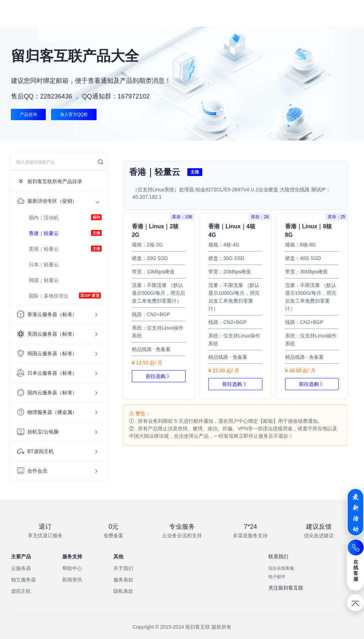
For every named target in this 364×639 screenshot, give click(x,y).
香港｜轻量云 (44, 233)
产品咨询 (28, 115)
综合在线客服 (281, 568)
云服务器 (21, 568)
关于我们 (123, 568)
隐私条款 (123, 591)
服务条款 (123, 580)
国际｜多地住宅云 (49, 296)
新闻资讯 (72, 580)
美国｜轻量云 (44, 249)
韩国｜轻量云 (44, 280)
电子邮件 (277, 577)
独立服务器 (23, 580)
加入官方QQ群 (74, 115)
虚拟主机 (21, 591)
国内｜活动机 (44, 218)
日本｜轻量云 (44, 265)
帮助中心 (72, 568)
